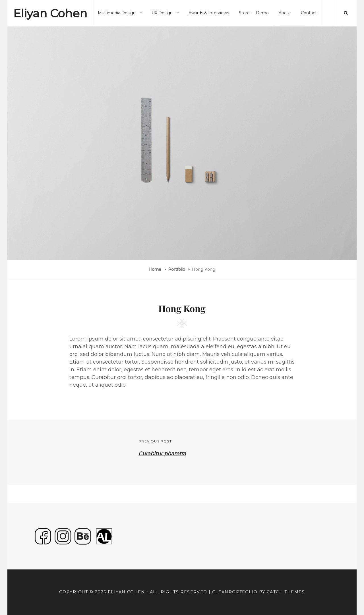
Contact (309, 13)
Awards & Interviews (209, 13)
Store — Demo (254, 13)
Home (155, 269)
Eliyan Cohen (50, 13)
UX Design (166, 13)
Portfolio (177, 269)
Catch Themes (286, 592)
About (285, 13)
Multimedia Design (120, 13)
